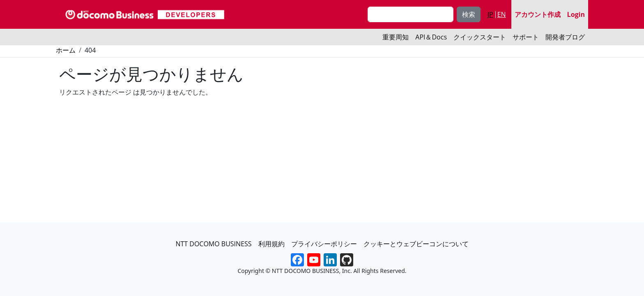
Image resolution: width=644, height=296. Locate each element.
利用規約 (271, 244)
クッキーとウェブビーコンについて (416, 244)
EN (502, 14)
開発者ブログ (565, 37)
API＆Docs (431, 37)
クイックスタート (480, 37)
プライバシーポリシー (324, 244)
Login (576, 14)
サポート (526, 37)
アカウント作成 (538, 14)
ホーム (66, 50)
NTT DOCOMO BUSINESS (213, 244)
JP (490, 14)
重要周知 (396, 37)
